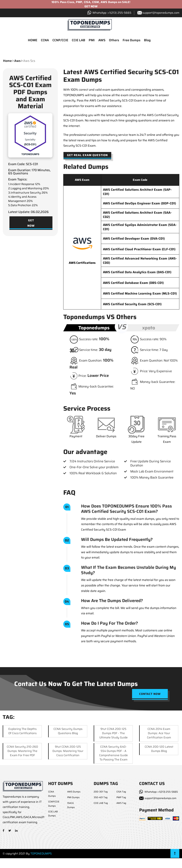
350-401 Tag (101, 798)
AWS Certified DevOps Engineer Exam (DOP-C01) (139, 204)
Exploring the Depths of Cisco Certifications (22, 731)
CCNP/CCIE (60, 41)
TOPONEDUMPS (41, 854)
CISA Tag (121, 792)
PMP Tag (121, 798)
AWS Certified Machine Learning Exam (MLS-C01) (140, 294)
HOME (33, 41)
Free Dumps (132, 41)
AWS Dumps (74, 792)
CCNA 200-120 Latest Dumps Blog (159, 749)
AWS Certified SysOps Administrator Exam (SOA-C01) (140, 227)
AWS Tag (121, 803)
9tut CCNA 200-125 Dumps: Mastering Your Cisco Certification (68, 751)
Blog (147, 41)
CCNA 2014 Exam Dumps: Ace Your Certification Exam (159, 733)
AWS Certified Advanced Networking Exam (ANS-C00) (140, 261)
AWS (102, 41)
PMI (92, 41)
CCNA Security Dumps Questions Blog (68, 731)
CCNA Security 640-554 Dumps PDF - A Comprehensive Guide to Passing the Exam (113, 753)
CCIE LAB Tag (101, 803)
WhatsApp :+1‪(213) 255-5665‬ (112, 13)
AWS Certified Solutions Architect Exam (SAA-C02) (137, 215)
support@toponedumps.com (161, 13)
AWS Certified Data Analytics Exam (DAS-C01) (137, 273)
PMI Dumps (73, 798)
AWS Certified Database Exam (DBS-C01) (133, 283)
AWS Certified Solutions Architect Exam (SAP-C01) (137, 192)
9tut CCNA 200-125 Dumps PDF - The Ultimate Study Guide (113, 733)
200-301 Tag (101, 792)
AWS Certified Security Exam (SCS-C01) (132, 305)
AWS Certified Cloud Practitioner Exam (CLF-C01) (139, 250)
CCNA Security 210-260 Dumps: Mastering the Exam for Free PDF (22, 751)
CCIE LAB (78, 41)
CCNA (45, 41)
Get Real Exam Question (87, 155)
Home (7, 61)
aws (17, 61)
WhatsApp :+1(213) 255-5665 (161, 792)
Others (114, 41)
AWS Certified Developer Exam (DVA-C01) (134, 239)
